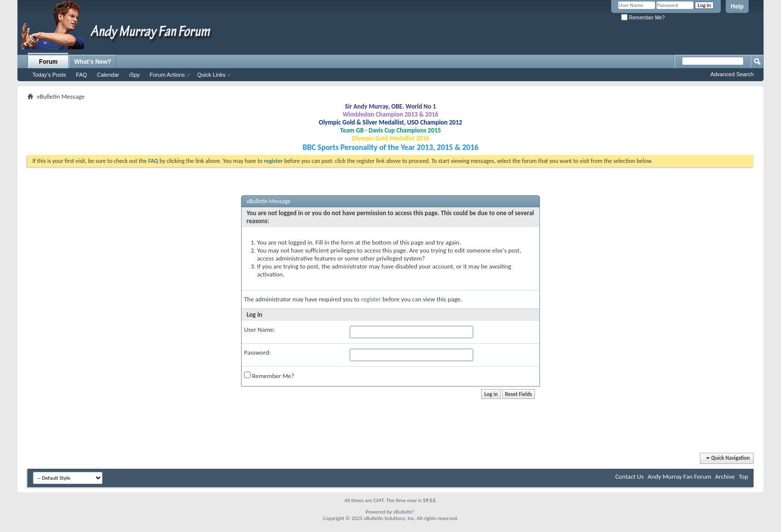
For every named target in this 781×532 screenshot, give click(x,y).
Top (743, 476)
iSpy (134, 75)
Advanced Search (732, 74)
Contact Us (629, 476)
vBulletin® (404, 512)
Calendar (108, 75)
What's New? (93, 62)
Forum (48, 62)
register (371, 299)
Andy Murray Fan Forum (679, 476)
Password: (257, 352)
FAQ (82, 75)
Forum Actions (167, 75)
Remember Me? (643, 18)
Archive (725, 476)
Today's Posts (49, 75)
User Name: (260, 330)
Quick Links (211, 75)
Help (737, 6)
